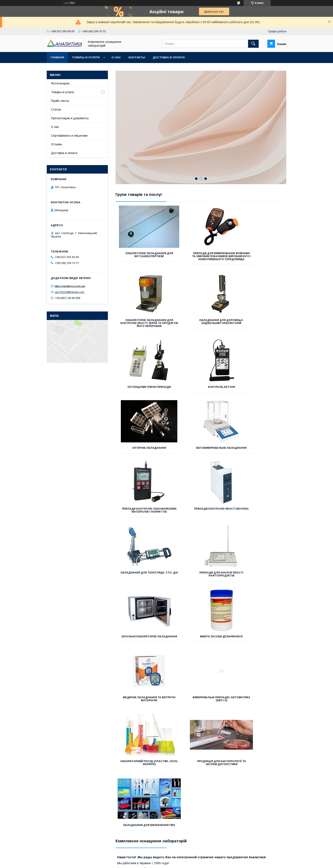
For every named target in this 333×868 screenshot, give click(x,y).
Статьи (56, 109)
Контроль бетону (260, 326)
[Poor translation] (16, 807)
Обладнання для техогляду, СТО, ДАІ (201, 458)
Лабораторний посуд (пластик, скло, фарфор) (201, 586)
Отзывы (56, 144)
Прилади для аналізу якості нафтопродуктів (260, 458)
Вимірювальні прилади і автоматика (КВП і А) (142, 586)
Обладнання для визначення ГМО (142, 650)
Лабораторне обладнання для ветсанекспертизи (142, 255)
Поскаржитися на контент (160, 782)
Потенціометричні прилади (201, 326)
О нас (116, 57)
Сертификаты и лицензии (69, 136)
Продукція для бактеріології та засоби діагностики (260, 586)
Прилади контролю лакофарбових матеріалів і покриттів (260, 393)
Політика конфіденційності (193, 782)
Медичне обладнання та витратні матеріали (260, 522)
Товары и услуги (86, 57)
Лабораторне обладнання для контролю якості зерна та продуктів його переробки (260, 256)
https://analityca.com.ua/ (70, 286)
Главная (57, 57)
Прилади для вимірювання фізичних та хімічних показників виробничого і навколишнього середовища (201, 259)
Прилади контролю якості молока (142, 458)
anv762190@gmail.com (70, 292)
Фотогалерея (60, 83)
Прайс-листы (60, 101)
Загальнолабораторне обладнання (142, 522)
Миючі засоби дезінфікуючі (201, 521)
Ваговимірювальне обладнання (201, 391)
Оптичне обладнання (142, 390)
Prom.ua (187, 778)
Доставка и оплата (169, 57)
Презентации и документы (70, 118)
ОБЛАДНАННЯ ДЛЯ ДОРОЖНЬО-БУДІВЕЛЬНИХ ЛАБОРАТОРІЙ (142, 328)
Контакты (137, 57)
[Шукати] (253, 44)
